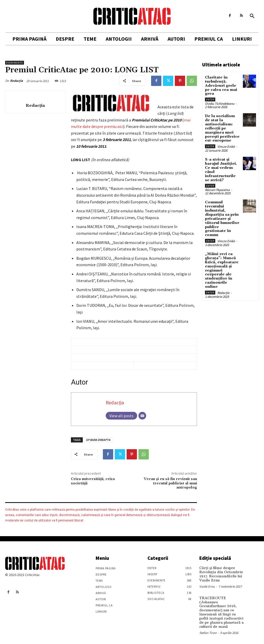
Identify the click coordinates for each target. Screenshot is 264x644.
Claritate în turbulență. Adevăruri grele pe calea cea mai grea (221, 85)
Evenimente (15, 63)
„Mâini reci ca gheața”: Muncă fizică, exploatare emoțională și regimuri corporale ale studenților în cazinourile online (222, 265)
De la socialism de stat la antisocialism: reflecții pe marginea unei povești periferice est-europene (222, 127)
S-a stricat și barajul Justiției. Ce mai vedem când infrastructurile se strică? (222, 168)
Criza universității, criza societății (93, 481)
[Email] (142, 416)
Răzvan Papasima (217, 188)
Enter (210, 99)
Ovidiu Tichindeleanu (220, 103)
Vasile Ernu (207, 586)
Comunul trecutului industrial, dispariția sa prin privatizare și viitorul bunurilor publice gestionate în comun (222, 216)
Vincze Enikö (226, 145)
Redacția (16, 81)
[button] (252, 16)
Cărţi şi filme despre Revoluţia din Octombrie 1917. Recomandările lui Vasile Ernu (220, 574)
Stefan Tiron (208, 627)
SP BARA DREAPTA (98, 440)
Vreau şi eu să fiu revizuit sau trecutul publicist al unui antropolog (170, 483)
